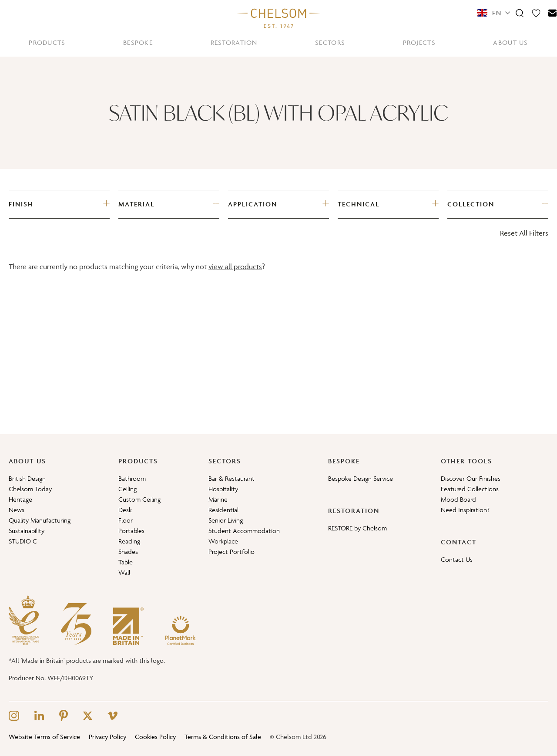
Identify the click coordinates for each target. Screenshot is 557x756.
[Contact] (553, 13)
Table (126, 562)
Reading (129, 541)
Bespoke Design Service (361, 478)
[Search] (520, 13)
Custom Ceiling (139, 499)
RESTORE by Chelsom (357, 528)
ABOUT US (510, 42)
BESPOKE (138, 42)
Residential (223, 510)
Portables (131, 531)
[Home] (278, 18)
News (17, 510)
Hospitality (223, 489)
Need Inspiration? (465, 510)
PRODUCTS (47, 42)
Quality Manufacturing (40, 520)
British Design (27, 478)
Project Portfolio (232, 552)
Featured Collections (470, 489)
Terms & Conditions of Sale (223, 737)
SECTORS (330, 42)
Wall (124, 572)
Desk (125, 510)
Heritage (20, 499)
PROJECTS (419, 42)
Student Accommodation (244, 531)
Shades (128, 552)
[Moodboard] (536, 13)
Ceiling (128, 489)
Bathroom (132, 478)
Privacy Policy (107, 737)
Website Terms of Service (44, 737)
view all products (235, 267)
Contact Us (457, 559)
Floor (126, 520)
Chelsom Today (30, 489)
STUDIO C (23, 541)
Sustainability (27, 531)
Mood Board (458, 499)
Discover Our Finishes (471, 478)
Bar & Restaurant (232, 478)
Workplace (223, 541)
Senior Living (226, 520)
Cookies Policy (155, 737)
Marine (218, 499)
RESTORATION (234, 42)
